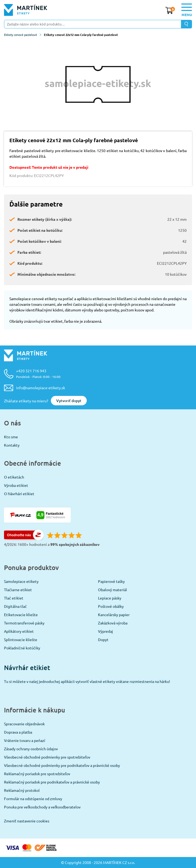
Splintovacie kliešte (21, 639)
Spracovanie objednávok (24, 724)
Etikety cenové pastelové (23, 35)
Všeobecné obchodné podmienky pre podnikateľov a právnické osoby (62, 765)
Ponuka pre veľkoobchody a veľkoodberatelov (42, 807)
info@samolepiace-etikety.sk (41, 388)
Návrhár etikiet (27, 667)
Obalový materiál (112, 590)
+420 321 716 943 (38, 374)
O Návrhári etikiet (19, 494)
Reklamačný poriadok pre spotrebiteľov (37, 774)
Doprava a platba (18, 732)
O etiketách (14, 477)
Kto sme (11, 437)
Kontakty (12, 445)
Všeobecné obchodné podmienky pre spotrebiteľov (47, 757)
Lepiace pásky (110, 598)
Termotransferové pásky (24, 623)
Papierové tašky (111, 581)
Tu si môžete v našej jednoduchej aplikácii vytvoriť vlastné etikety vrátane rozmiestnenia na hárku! (87, 681)
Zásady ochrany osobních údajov (31, 749)
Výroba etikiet (16, 485)
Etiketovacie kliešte (21, 615)
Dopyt (103, 639)
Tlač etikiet (14, 598)
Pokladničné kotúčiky (22, 648)
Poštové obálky (111, 606)
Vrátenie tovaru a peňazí (25, 740)
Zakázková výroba (113, 623)
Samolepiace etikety (21, 581)
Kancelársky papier (114, 615)
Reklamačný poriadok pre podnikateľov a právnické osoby (52, 782)
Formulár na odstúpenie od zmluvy (33, 799)
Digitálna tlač (15, 606)
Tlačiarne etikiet (18, 590)
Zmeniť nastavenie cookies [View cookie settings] (27, 821)
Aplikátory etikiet (19, 631)
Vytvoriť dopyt (69, 401)
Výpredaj (105, 631)
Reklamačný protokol (22, 790)
